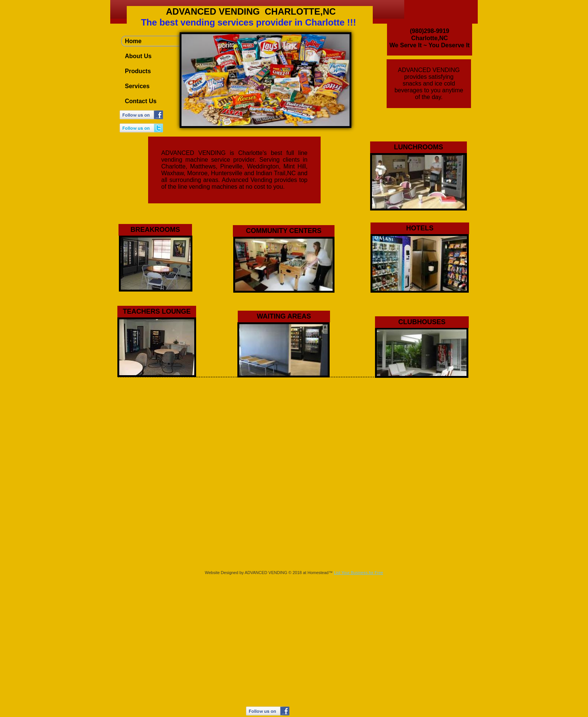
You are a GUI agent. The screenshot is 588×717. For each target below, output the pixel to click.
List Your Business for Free (358, 573)
